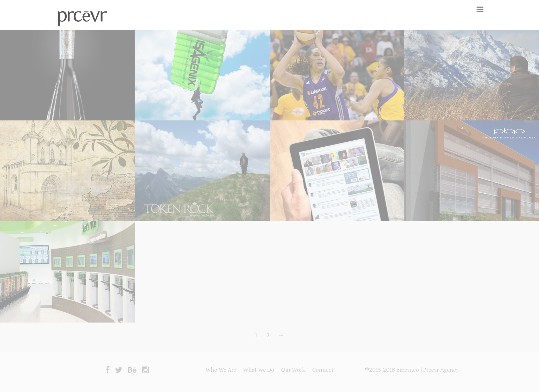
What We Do (259, 370)
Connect (323, 370)
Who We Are (221, 370)
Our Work (293, 370)
